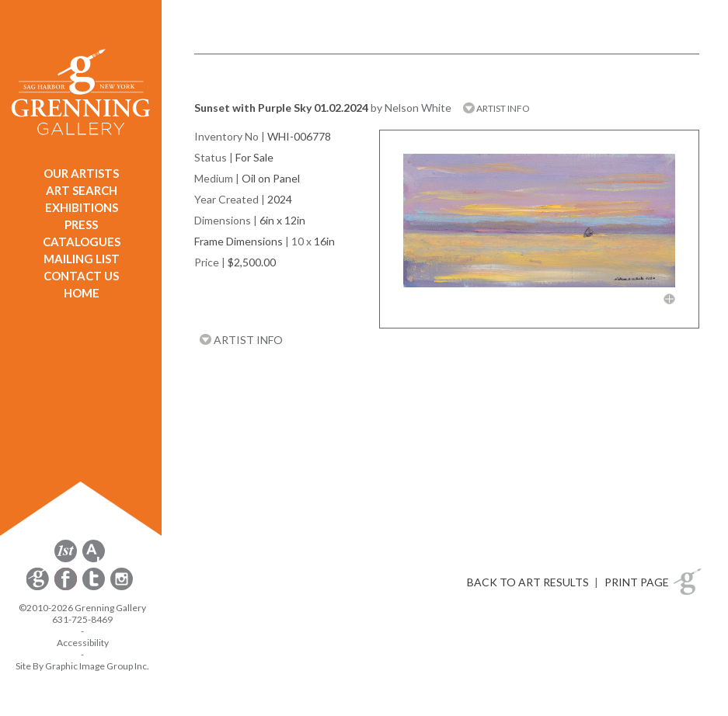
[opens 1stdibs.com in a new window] (66, 560)
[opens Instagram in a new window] (122, 587)
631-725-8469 (82, 619)
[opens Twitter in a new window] (95, 587)
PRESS (81, 224)
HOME (82, 293)
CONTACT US (81, 276)
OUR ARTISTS (81, 173)
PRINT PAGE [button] (637, 582)
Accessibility (83, 643)
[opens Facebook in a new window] (67, 587)
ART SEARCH (82, 190)
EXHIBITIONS (82, 207)
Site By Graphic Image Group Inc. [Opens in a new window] (82, 666)
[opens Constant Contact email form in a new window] (39, 587)
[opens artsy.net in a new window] (94, 560)
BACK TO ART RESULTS (528, 582)
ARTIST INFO (496, 108)
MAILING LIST (82, 259)
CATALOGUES (82, 242)
